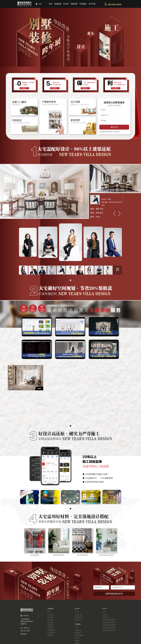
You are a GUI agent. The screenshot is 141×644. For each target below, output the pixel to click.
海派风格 (50, 625)
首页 (50, 4)
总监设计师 (79, 617)
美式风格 (50, 617)
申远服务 (83, 4)
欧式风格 (50, 622)
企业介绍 (105, 617)
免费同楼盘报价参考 (116, 594)
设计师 (66, 4)
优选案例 (58, 4)
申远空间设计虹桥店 (109, 620)
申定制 (77, 641)
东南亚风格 (51, 630)
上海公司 (105, 615)
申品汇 (77, 638)
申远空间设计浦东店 (109, 627)
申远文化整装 (79, 635)
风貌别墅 (74, 4)
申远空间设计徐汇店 (109, 630)
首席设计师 (79, 620)
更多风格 (50, 635)
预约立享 (116, 127)
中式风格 (50, 615)
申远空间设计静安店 (109, 622)
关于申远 (92, 4)
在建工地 (78, 630)
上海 (39, 4)
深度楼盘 (78, 633)
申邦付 (77, 643)
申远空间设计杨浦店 (109, 625)
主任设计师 (79, 615)
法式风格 (50, 620)
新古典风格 (51, 633)
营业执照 (23, 634)
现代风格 (50, 627)
